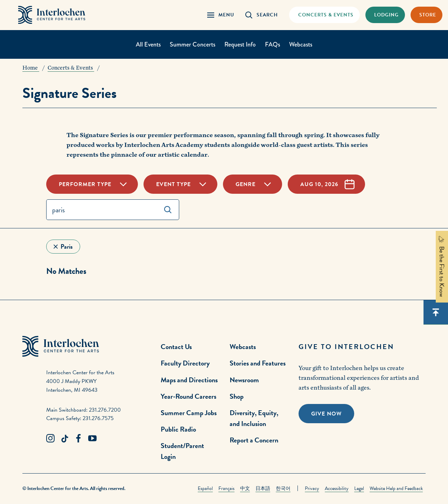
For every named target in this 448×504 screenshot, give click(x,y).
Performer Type (85, 184)
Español (205, 488)
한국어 (283, 488)
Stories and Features (258, 363)
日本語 (263, 488)
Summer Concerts (192, 44)
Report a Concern (254, 440)
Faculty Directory (185, 363)
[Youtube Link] (92, 439)
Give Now (326, 414)
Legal (359, 488)
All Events (148, 44)
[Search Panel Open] (262, 15)
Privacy (312, 488)
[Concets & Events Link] (324, 15)
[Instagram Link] (50, 439)
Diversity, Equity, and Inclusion (254, 418)
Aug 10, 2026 (319, 184)
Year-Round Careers (188, 396)
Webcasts (301, 44)
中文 (245, 488)
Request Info (240, 44)
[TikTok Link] (64, 439)
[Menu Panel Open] (221, 15)
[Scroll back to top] (436, 312)
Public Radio (178, 429)
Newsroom (244, 380)
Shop (237, 396)
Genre (246, 184)
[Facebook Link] (78, 439)
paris (67, 246)
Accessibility (337, 488)
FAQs (272, 44)
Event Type (173, 184)
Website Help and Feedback (396, 488)
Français (226, 488)
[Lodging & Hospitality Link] (385, 15)
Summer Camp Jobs (189, 413)
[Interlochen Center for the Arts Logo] (52, 15)
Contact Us (176, 347)
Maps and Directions (189, 380)
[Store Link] (426, 15)
